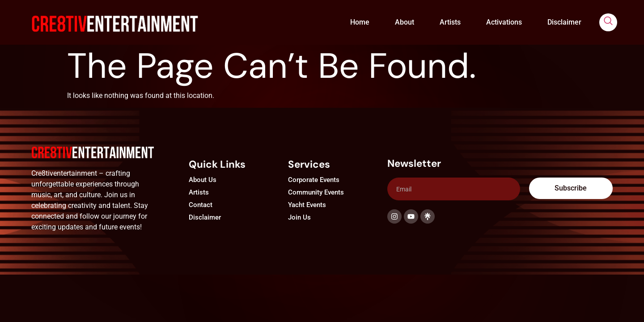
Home (360, 22)
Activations (504, 22)
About (405, 22)
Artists (450, 22)
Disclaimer (564, 22)
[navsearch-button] (608, 22)
